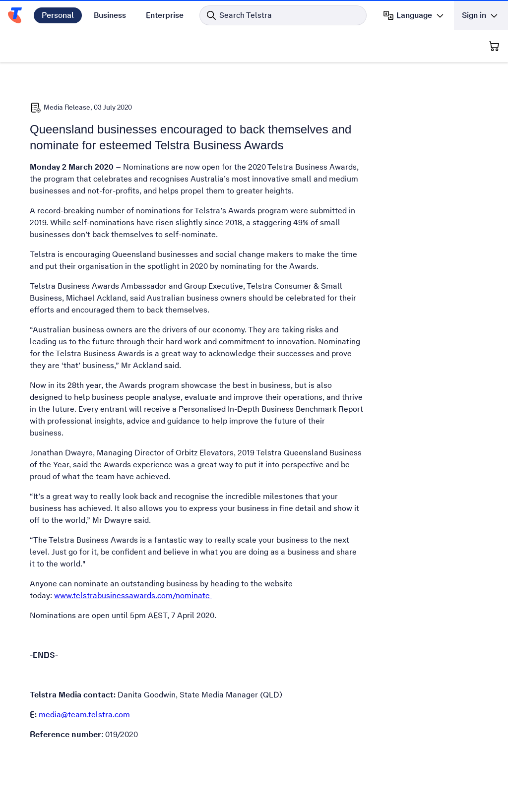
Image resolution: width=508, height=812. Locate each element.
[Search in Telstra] (283, 15)
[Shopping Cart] (494, 46)
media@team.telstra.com (84, 715)
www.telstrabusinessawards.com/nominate (133, 595)
